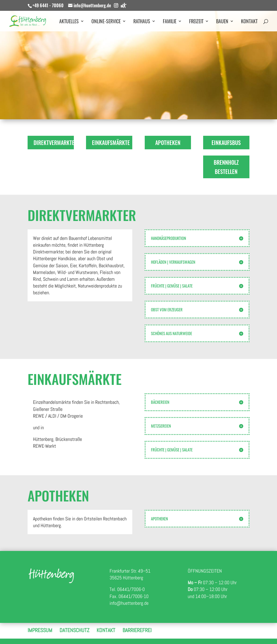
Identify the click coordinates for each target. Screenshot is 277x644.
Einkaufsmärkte (111, 143)
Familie (170, 22)
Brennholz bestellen (226, 167)
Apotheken (168, 143)
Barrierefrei (137, 630)
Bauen (222, 22)
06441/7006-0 (131, 589)
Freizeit (196, 22)
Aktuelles (69, 22)
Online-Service (106, 22)
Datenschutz (74, 630)
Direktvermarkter (54, 143)
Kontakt (249, 22)
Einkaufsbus (226, 143)
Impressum (40, 630)
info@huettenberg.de (129, 603)
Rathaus (142, 22)
